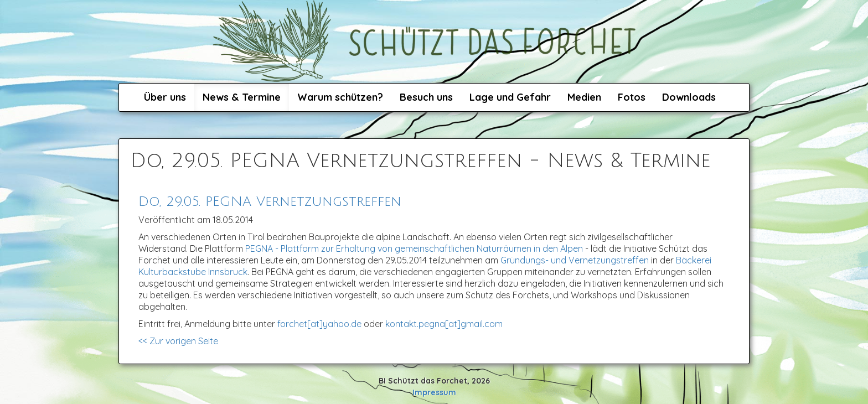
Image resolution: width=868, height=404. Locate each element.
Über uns (165, 97)
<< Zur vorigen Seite (178, 341)
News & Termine (242, 97)
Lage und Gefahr (510, 97)
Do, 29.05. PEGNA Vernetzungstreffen (270, 201)
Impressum (434, 392)
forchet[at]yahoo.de (319, 324)
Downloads (689, 97)
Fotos (632, 97)
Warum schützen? (340, 97)
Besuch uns (426, 97)
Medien (584, 97)
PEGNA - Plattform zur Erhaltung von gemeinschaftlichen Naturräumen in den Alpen (414, 248)
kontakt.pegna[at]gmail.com (444, 324)
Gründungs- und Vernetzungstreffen (575, 260)
